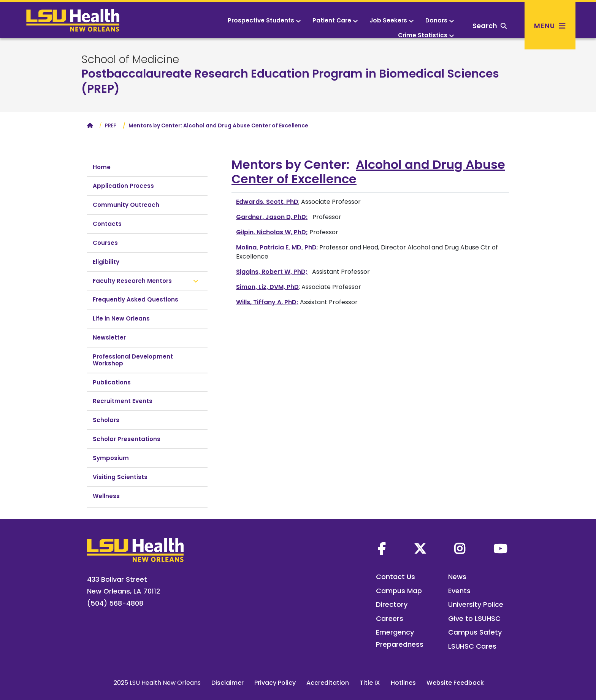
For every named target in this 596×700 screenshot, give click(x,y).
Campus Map (399, 591)
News (457, 577)
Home (102, 167)
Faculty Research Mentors (132, 281)
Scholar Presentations (127, 439)
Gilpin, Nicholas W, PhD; (272, 232)
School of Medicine (130, 60)
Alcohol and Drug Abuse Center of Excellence (368, 172)
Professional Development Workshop (133, 360)
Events (459, 591)
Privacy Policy (275, 683)
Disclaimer (227, 683)
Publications (112, 382)
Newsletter (109, 337)
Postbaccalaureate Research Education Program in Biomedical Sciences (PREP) (290, 81)
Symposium (111, 458)
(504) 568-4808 (115, 603)
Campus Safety (475, 632)
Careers (390, 618)
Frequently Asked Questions (136, 299)
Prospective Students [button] (264, 20)
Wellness (106, 496)
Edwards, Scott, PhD (267, 202)
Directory (392, 604)
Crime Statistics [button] (426, 35)
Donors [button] (440, 20)
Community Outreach (126, 205)
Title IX (370, 683)
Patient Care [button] (335, 20)
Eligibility (106, 262)
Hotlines (403, 683)
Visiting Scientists (120, 477)
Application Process (123, 186)
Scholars (106, 420)
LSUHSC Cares (472, 646)
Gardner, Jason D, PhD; (272, 217)
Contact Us (395, 577)
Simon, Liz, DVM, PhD (267, 287)
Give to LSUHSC (474, 618)
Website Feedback (455, 683)
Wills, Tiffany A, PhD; (267, 302)
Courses (105, 243)
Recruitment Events (123, 401)
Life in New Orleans (121, 318)
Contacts (107, 224)
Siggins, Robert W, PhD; (272, 272)
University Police (476, 604)
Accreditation (328, 683)
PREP (111, 125)
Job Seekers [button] (392, 20)
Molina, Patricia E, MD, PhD (276, 247)
